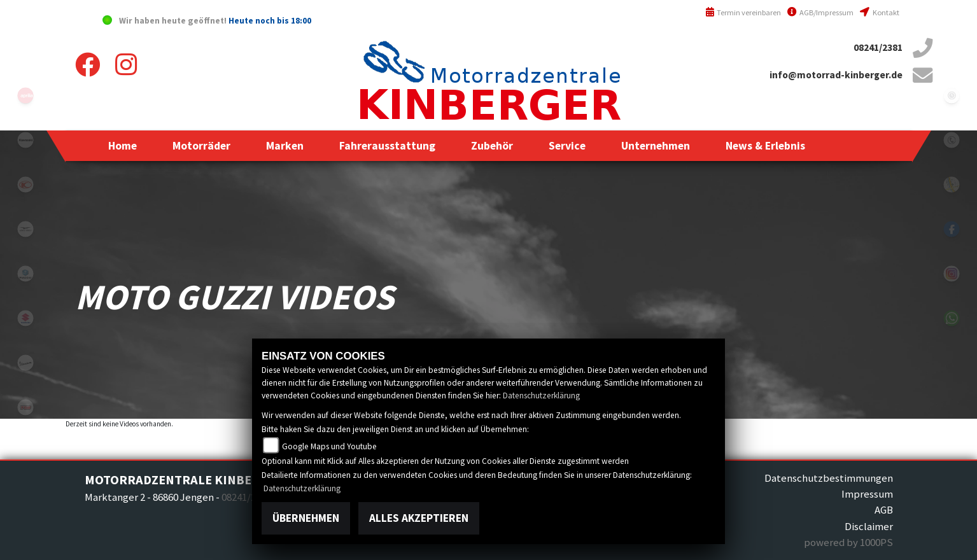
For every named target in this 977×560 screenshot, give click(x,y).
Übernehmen (306, 518)
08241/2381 (878, 47)
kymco (25, 185)
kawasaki (25, 140)
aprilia (25, 95)
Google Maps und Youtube (329, 446)
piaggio (25, 274)
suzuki (25, 318)
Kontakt (879, 12)
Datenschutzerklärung (541, 395)
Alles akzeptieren (419, 518)
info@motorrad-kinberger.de (836, 75)
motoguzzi (25, 229)
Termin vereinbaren (743, 12)
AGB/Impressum (820, 12)
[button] (201, 146)
